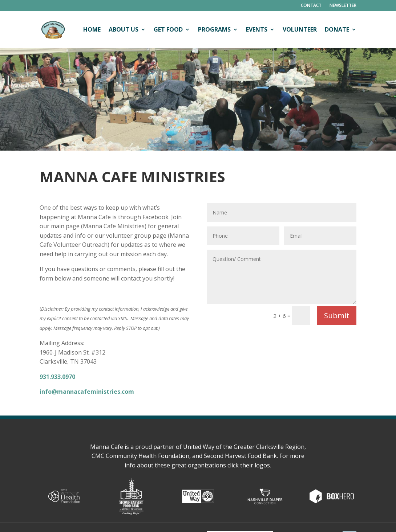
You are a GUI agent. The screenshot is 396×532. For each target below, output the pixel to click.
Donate (337, 29)
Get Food (168, 29)
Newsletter (343, 6)
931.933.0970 (57, 377)
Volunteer (300, 29)
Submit (337, 316)
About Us (124, 29)
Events (257, 29)
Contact (311, 6)
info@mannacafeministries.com (87, 392)
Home (92, 29)
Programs (214, 29)
